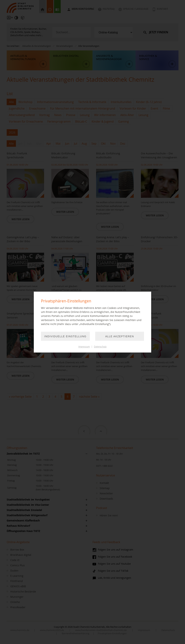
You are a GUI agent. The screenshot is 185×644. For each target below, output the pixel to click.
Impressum (84, 347)
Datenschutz (100, 347)
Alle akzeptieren (120, 336)
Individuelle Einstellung (65, 336)
